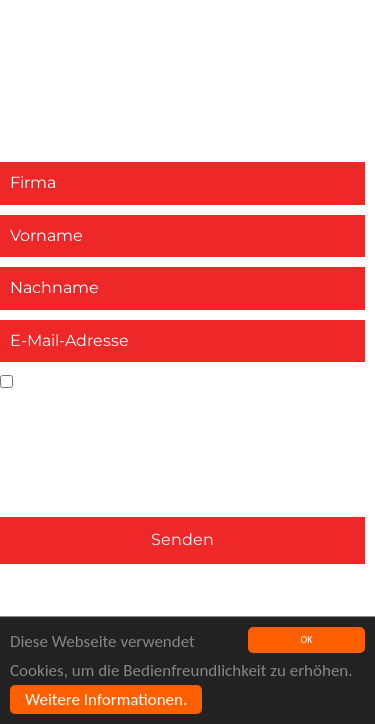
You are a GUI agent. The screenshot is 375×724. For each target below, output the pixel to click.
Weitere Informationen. (106, 700)
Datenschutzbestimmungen (116, 404)
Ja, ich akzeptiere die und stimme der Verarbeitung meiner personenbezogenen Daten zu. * (168, 416)
